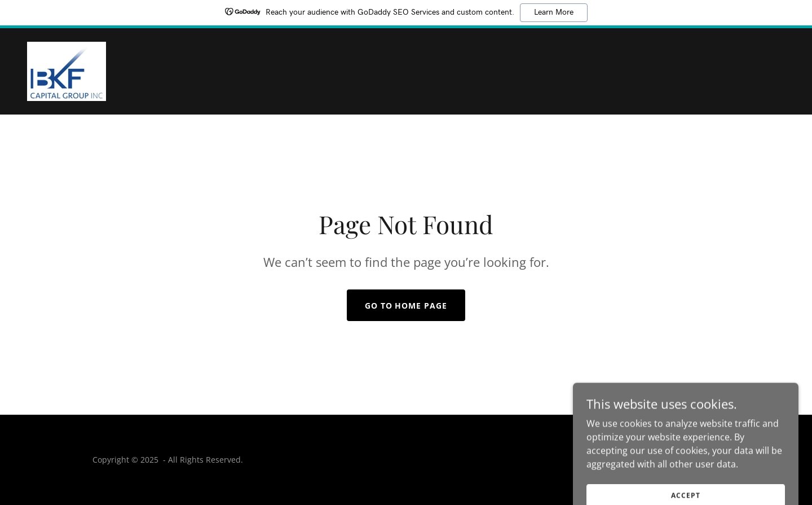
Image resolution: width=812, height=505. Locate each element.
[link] (67, 71)
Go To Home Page (406, 306)
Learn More (554, 12)
